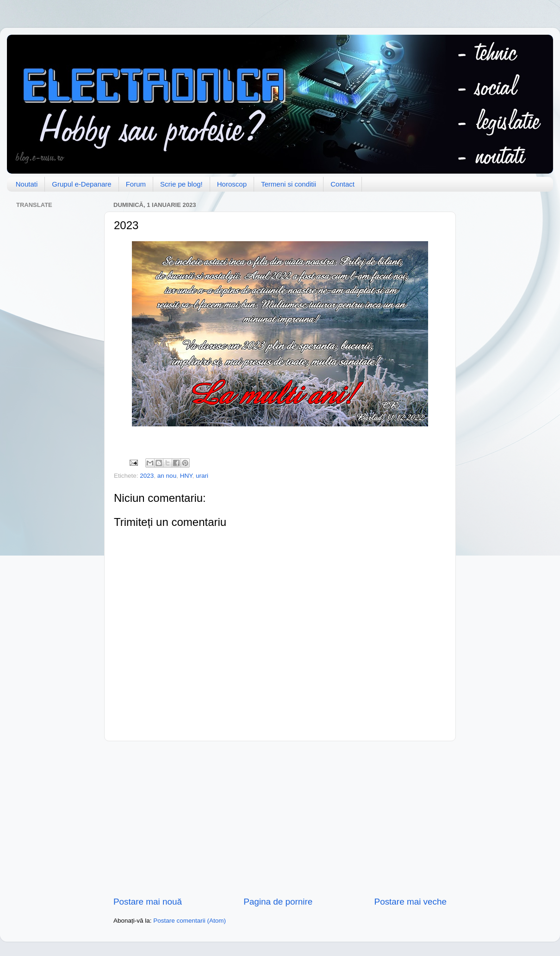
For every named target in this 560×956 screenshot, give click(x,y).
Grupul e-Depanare (81, 184)
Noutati (27, 184)
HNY (186, 476)
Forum (136, 184)
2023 (147, 476)
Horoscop (232, 184)
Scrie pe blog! (181, 184)
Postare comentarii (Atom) (190, 921)
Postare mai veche (411, 902)
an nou (167, 476)
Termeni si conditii (289, 184)
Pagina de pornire (278, 902)
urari (202, 476)
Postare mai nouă (148, 902)
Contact (342, 184)
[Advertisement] (280, 819)
